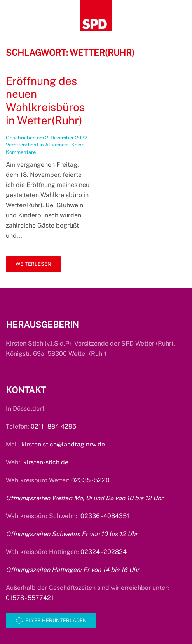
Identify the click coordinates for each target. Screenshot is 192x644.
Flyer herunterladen (51, 621)
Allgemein (57, 145)
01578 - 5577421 (30, 598)
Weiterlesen (33, 264)
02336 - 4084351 (105, 516)
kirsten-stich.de (46, 462)
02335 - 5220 (90, 480)
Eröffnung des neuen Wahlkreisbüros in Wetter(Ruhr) (45, 101)
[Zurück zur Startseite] (96, 16)
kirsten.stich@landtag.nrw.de (63, 444)
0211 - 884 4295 (53, 426)
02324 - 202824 (104, 552)
